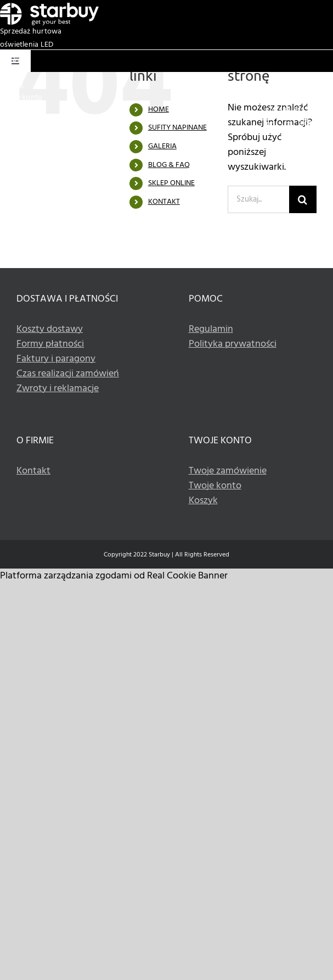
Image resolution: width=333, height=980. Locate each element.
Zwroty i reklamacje (58, 389)
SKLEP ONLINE (171, 183)
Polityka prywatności (233, 344)
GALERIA (162, 146)
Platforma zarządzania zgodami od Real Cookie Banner (114, 576)
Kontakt (33, 471)
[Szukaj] (303, 199)
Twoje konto (21, 98)
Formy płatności (50, 344)
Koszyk (12, 84)
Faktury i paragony (56, 359)
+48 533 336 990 (306, 111)
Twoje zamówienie (228, 471)
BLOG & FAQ (169, 165)
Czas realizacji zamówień (68, 374)
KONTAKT (164, 202)
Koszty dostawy (50, 329)
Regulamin (211, 329)
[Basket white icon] (16, 57)
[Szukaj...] (258, 199)
